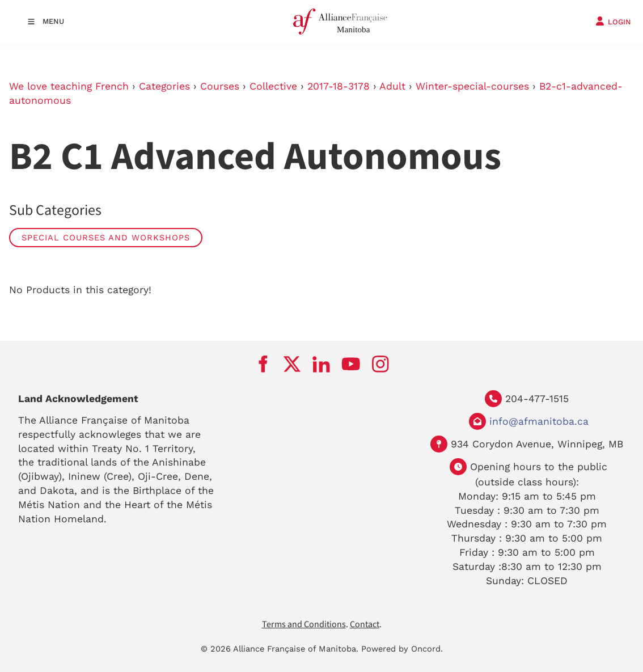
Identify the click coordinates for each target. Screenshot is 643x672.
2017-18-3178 (339, 86)
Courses (220, 86)
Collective (273, 86)
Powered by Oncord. (402, 649)
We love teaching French (69, 86)
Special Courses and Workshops (106, 238)
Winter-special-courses (472, 86)
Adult (392, 86)
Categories (164, 86)
